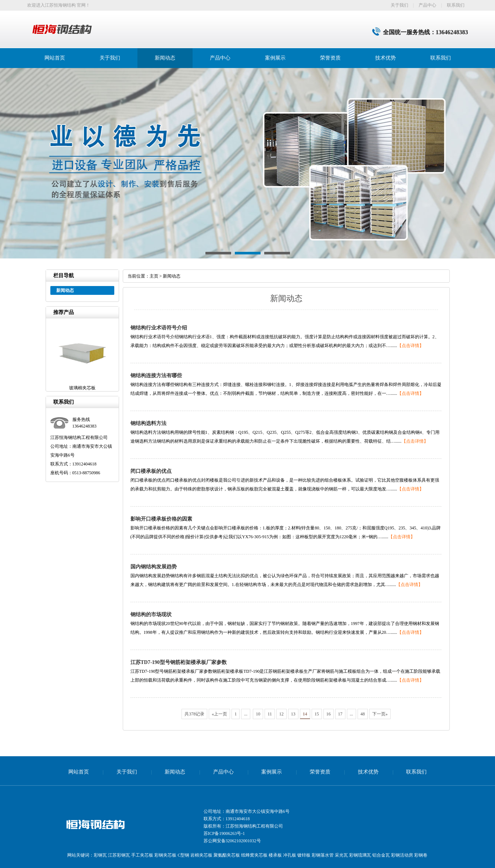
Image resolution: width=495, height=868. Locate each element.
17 (340, 714)
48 (363, 714)
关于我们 (399, 5)
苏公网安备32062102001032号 (232, 841)
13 (293, 714)
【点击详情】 (410, 346)
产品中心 (427, 5)
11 (270, 714)
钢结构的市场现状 (151, 615)
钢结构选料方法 (148, 423)
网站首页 (55, 58)
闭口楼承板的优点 (151, 471)
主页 (154, 276)
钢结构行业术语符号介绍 (159, 328)
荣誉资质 (330, 58)
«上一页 (219, 714)
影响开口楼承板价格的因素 (161, 519)
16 (329, 714)
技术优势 (385, 58)
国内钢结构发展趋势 (154, 567)
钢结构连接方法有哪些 (156, 376)
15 (317, 714)
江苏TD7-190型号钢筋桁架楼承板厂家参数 (179, 662)
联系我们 (456, 5)
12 (281, 714)
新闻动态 (165, 58)
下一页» (380, 714)
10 (258, 714)
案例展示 (275, 58)
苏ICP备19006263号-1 (224, 833)
